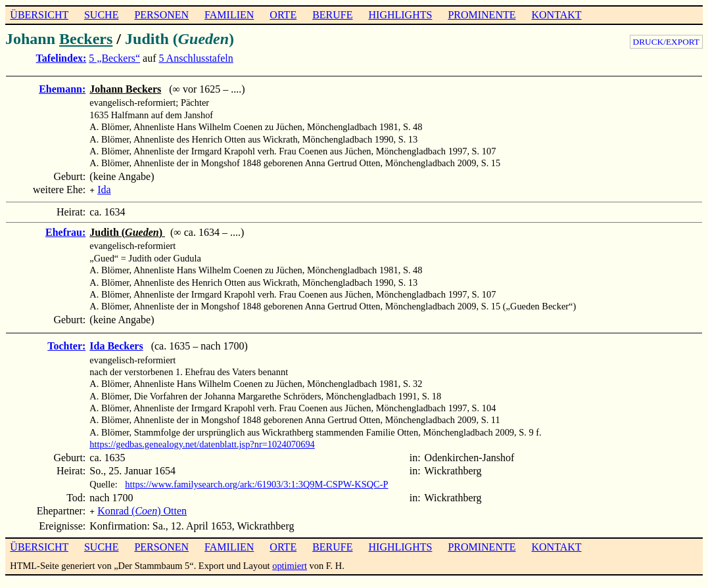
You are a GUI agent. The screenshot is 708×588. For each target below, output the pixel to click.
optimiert (290, 563)
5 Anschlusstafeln (196, 58)
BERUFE (332, 15)
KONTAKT (556, 15)
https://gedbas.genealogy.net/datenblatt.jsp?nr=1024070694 (202, 443)
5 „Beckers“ (114, 58)
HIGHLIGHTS (401, 15)
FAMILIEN (229, 15)
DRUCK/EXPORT (666, 42)
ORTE (283, 15)
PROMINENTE (482, 15)
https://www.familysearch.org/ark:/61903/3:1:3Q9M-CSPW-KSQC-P (256, 483)
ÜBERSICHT (39, 15)
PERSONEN (161, 15)
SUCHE (101, 15)
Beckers (86, 39)
